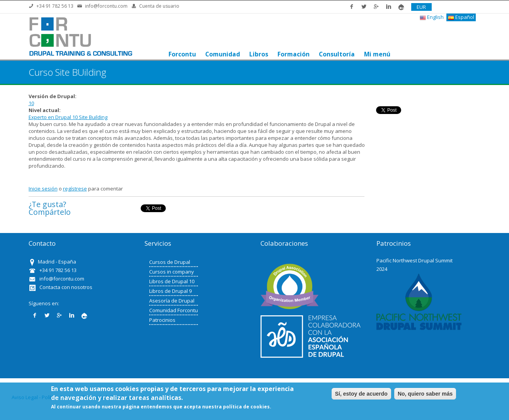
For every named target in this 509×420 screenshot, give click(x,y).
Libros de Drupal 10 (172, 281)
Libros (259, 54)
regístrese (75, 189)
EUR (421, 7)
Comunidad (223, 54)
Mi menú (377, 54)
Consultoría (337, 54)
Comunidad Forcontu (174, 310)
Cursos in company (172, 272)
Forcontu (182, 54)
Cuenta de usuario (159, 6)
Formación (294, 54)
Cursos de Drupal (170, 262)
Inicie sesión (43, 189)
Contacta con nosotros (66, 287)
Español (461, 17)
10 (31, 103)
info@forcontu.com (106, 6)
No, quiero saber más (425, 394)
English (432, 17)
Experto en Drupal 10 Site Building (68, 117)
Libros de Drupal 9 (170, 291)
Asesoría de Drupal (172, 301)
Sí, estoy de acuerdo (361, 394)
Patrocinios (162, 320)
